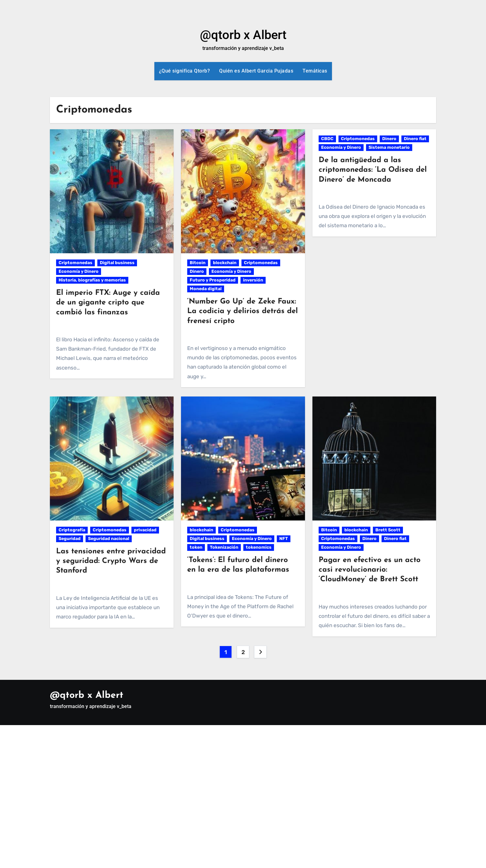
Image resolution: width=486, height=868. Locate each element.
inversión (253, 280)
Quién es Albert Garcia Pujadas (256, 71)
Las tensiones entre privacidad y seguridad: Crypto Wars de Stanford (111, 561)
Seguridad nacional (109, 539)
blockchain (225, 263)
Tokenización (224, 547)
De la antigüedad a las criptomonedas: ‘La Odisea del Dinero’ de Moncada (373, 170)
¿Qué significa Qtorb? (185, 71)
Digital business (117, 263)
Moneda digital (206, 289)
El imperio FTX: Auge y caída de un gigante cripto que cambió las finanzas (108, 303)
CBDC (327, 139)
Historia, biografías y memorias (92, 280)
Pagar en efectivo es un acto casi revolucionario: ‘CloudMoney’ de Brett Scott (370, 570)
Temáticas (315, 71)
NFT (284, 539)
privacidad (145, 530)
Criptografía (72, 530)
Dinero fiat (415, 139)
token (196, 547)
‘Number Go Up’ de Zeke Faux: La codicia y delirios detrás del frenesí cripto (243, 311)
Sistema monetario (389, 147)
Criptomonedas (75, 263)
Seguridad (70, 539)
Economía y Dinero (79, 271)
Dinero (197, 271)
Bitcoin (198, 263)
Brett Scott (388, 530)
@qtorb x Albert (243, 35)
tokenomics (259, 547)
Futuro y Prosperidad (213, 280)
